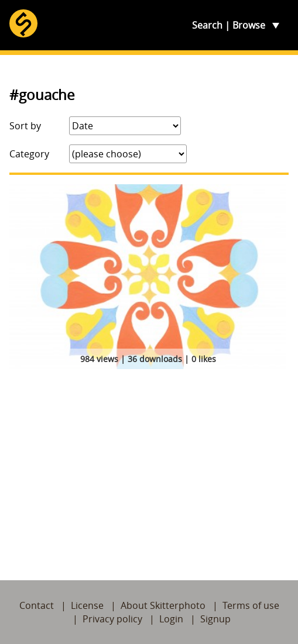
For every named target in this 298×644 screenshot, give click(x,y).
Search (207, 25)
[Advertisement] (149, 461)
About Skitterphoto (163, 605)
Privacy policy (112, 619)
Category (29, 154)
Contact (37, 605)
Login (171, 619)
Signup (215, 619)
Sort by (25, 126)
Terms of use (251, 605)
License (87, 605)
